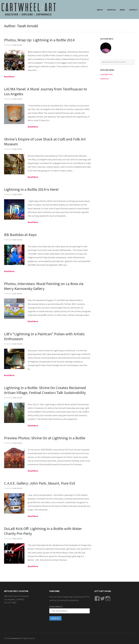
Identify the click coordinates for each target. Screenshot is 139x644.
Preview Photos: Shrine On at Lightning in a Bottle (45, 438)
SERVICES (111, 10)
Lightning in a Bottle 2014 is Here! (31, 189)
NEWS (122, 10)
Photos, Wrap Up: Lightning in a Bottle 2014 (39, 40)
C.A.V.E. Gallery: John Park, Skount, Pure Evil (40, 483)
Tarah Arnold (17, 45)
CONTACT (133, 10)
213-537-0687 (10, 603)
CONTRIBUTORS (106, 75)
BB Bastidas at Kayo (20, 235)
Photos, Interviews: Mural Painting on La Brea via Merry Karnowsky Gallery (44, 286)
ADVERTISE (105, 79)
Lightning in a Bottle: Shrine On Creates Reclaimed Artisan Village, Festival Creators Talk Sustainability (45, 390)
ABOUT (100, 10)
